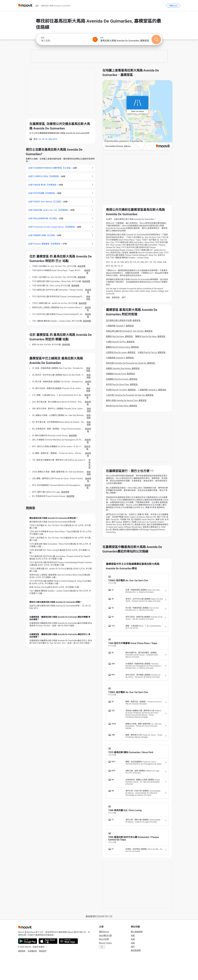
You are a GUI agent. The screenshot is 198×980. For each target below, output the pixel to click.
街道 (133, 939)
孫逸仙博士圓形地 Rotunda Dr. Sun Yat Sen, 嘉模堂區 (129, 331)
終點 (102, 38)
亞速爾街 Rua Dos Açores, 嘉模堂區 (122, 379)
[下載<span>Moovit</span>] (173, 6)
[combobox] (66, 41)
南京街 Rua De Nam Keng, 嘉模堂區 (122, 406)
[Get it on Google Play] (28, 941)
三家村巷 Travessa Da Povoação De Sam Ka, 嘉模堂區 (130, 395)
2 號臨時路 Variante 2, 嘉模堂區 (152, 390)
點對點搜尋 (136, 950)
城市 (133, 947)
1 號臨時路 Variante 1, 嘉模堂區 (120, 326)
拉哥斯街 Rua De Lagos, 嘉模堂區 (121, 352)
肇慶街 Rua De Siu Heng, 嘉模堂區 (150, 336)
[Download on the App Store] (48, 941)
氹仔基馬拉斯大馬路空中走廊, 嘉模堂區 (123, 320)
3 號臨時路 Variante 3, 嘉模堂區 (120, 358)
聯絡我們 (43, 951)
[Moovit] (25, 6)
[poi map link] (138, 115)
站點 (133, 943)
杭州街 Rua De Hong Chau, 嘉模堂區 (122, 384)
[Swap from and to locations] (95, 39)
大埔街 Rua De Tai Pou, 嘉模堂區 (120, 342)
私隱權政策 (32, 951)
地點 (133, 935)
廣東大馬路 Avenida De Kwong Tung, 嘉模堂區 (126, 400)
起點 (43, 38)
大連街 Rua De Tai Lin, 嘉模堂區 (152, 352)
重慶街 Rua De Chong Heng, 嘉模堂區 (122, 347)
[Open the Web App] (68, 941)
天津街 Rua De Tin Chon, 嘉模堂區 (121, 390)
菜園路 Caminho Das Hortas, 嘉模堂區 (123, 368)
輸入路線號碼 (137, 932)
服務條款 (22, 951)
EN (102, 947)
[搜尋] (156, 39)
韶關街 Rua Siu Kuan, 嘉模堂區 (119, 336)
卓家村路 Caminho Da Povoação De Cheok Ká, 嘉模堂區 (131, 363)
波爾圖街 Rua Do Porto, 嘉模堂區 (120, 374)
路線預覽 (82, 266)
